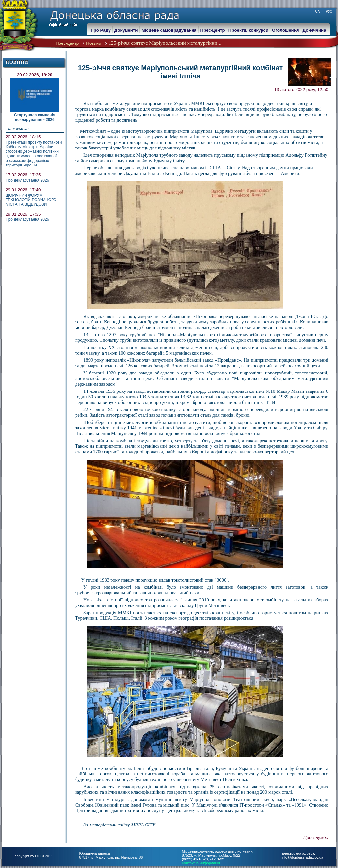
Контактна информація (201, 863)
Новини (93, 43)
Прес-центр (67, 43)
